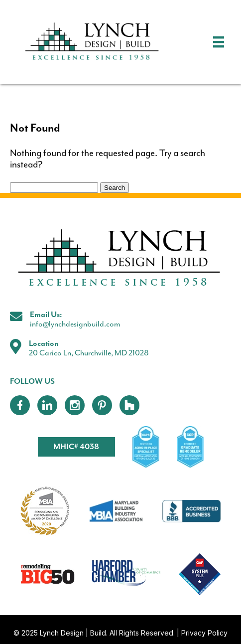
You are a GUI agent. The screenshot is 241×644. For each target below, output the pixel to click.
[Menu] (219, 42)
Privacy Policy (204, 633)
